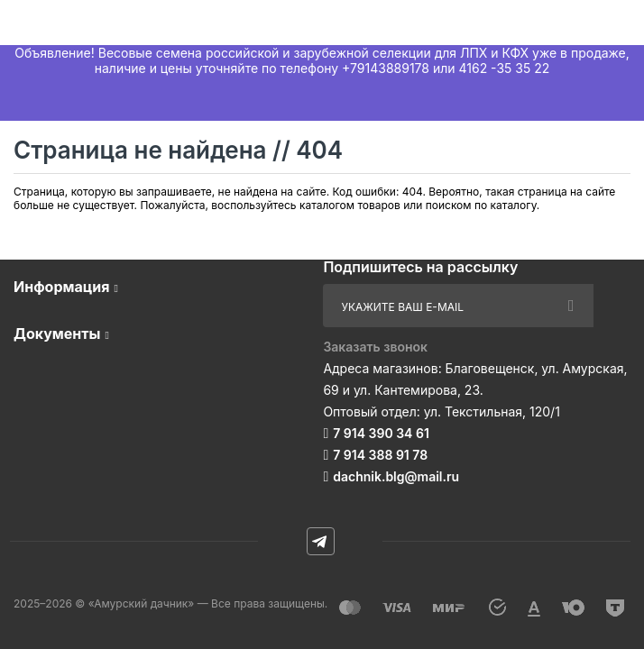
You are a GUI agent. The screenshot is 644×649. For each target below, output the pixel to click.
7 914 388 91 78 (380, 455)
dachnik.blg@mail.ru (396, 476)
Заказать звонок (375, 347)
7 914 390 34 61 (381, 433)
